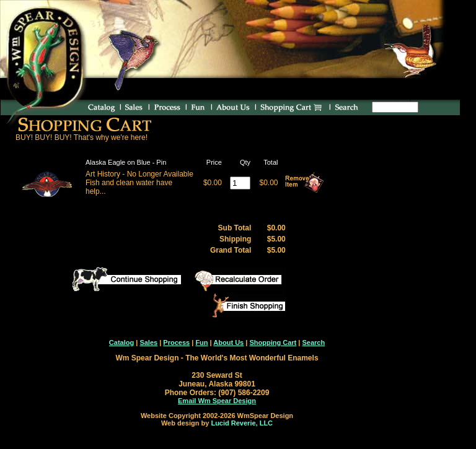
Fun (201, 342)
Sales (148, 342)
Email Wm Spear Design (217, 401)
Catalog (121, 342)
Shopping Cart (273, 342)
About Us (228, 342)
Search (313, 342)
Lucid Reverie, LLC (242, 423)
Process (176, 342)
